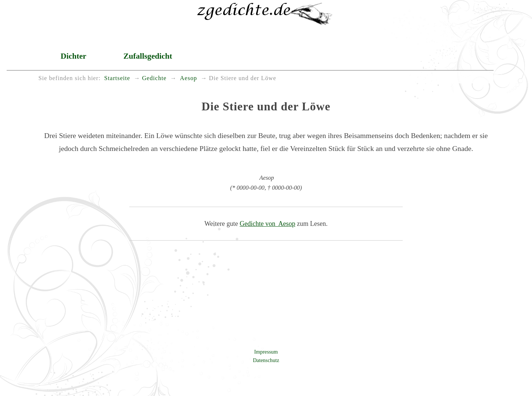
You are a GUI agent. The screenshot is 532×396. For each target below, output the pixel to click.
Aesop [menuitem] (188, 78)
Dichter (74, 56)
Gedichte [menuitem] (154, 78)
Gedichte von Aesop (267, 224)
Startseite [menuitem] (117, 78)
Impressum (266, 352)
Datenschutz (266, 360)
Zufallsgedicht (148, 56)
